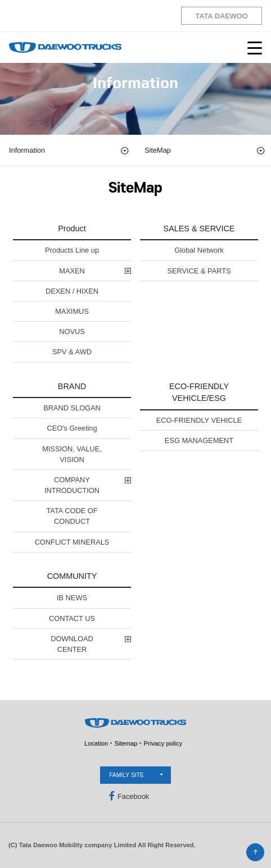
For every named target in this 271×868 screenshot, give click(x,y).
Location (96, 743)
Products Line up (72, 250)
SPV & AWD (72, 352)
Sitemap (126, 743)
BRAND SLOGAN (72, 408)
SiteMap (205, 150)
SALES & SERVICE (199, 229)
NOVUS (72, 332)
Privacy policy (163, 743)
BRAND (72, 386)
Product (72, 229)
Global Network (199, 250)
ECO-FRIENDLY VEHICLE (199, 420)
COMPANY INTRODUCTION (72, 485)
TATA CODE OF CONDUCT (72, 516)
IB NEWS (72, 598)
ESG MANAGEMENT (199, 440)
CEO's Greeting (72, 428)
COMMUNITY (72, 576)
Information (69, 150)
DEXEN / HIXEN (72, 291)
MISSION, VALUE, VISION (72, 454)
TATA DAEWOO (221, 16)
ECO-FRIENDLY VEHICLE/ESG (199, 392)
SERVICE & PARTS (199, 271)
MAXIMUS (72, 311)
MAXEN (72, 271)
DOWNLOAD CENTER (72, 644)
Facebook (128, 796)
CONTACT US (72, 618)
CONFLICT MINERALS (72, 542)
